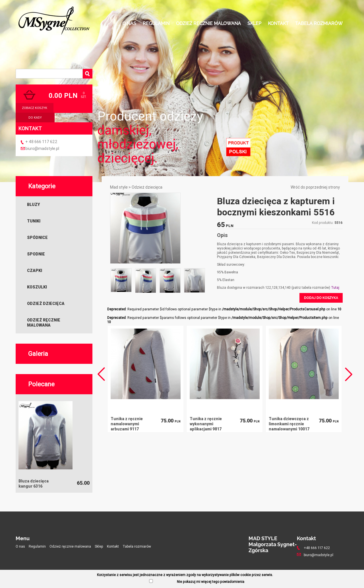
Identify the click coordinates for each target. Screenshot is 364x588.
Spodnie (36, 254)
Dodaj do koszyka (321, 298)
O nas (129, 23)
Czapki (35, 271)
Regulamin (156, 23)
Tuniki (34, 221)
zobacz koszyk (35, 108)
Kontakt (278, 23)
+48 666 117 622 (317, 548)
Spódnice (37, 238)
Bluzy (33, 205)
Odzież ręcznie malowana (208, 23)
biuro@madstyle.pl (42, 148)
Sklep (254, 23)
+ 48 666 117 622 (41, 142)
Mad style (119, 187)
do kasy (35, 117)
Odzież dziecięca (46, 304)
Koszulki (37, 287)
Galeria (38, 354)
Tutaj (335, 287)
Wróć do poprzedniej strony (315, 187)
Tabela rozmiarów (319, 23)
